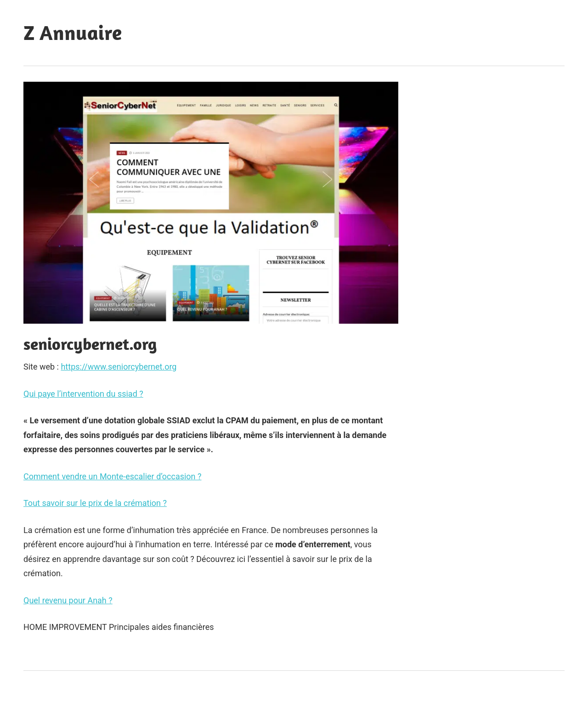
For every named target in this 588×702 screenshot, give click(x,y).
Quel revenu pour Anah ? (68, 600)
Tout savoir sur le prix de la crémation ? (95, 503)
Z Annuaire (73, 33)
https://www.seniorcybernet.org (119, 367)
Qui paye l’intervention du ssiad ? (83, 394)
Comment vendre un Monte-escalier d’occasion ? (113, 476)
